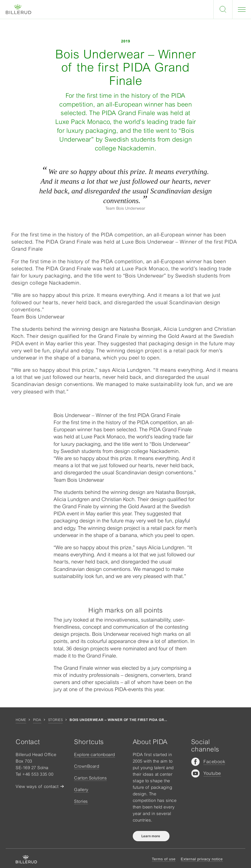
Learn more (151, 836)
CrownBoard (87, 766)
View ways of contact (37, 786)
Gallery (81, 790)
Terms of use (164, 859)
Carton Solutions (90, 778)
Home (21, 720)
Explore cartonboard (95, 754)
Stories (55, 720)
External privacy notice (202, 859)
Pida (37, 720)
